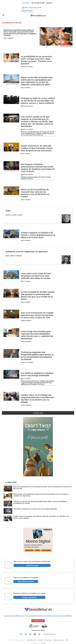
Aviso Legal (48, 640)
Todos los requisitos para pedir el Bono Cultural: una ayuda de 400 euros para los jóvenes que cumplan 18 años (20, 33)
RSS (67, 640)
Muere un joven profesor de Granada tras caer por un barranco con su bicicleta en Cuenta (35, 193)
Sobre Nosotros (32, 640)
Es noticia (26, 3)
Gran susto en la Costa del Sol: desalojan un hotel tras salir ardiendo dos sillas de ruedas (36, 276)
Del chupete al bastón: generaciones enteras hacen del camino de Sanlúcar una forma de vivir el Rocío (38, 168)
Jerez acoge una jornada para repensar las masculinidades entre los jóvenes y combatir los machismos (37, 335)
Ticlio (8, 211)
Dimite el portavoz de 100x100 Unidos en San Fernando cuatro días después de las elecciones (37, 148)
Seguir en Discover (49, 634)
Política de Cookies (59, 640)
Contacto (41, 640)
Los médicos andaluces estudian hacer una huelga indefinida (37, 374)
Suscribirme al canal (26, 582)
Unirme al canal (32, 565)
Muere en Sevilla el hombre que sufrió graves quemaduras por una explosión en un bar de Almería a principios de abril (37, 81)
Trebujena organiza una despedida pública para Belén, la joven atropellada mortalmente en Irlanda (37, 356)
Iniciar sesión (27, 11)
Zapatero (49, 3)
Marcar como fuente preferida (32, 8)
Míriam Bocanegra (27, 67)
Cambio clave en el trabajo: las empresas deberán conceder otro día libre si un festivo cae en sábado (38, 399)
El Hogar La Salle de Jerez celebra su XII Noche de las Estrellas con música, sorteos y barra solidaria (38, 101)
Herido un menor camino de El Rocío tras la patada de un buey (36, 178)
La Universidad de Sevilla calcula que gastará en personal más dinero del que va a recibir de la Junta (38, 296)
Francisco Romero (27, 129)
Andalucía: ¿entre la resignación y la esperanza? (27, 252)
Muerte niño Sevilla (38, 3)
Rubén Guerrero (26, 321)
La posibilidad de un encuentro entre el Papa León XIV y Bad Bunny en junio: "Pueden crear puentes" (36, 60)
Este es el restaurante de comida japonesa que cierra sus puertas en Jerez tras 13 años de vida (37, 315)
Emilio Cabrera (8, 38)
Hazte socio (38, 621)
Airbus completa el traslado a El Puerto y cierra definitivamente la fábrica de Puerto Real (38, 235)
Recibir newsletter (29, 597)
